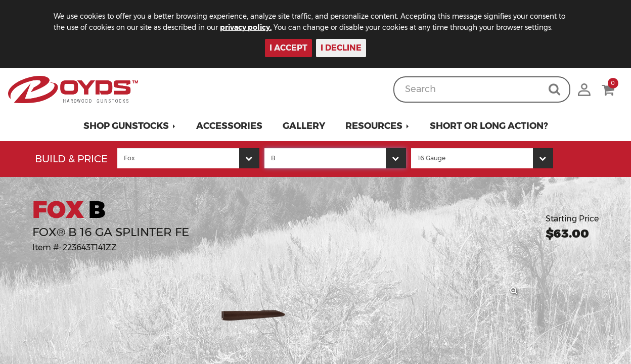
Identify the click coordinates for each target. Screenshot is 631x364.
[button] (130, 126)
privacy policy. (260, 27)
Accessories (229, 126)
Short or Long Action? (489, 126)
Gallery (304, 126)
